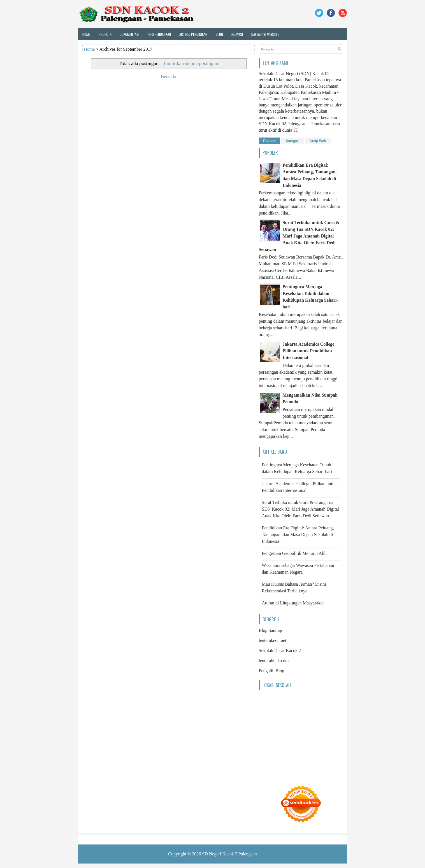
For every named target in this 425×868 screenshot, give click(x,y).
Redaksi (237, 34)
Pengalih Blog (272, 671)
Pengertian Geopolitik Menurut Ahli (294, 553)
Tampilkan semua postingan (190, 63)
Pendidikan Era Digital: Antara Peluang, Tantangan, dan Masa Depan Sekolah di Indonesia (298, 535)
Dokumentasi (129, 34)
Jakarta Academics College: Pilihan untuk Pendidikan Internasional (309, 351)
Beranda (168, 76)
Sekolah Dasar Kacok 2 (280, 651)
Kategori (293, 141)
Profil (107, 32)
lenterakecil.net (273, 640)
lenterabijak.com (274, 661)
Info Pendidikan (159, 34)
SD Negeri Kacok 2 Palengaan (229, 854)
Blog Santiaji (271, 630)
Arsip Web (318, 141)
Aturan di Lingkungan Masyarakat (293, 603)
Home (86, 34)
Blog (219, 34)
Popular (270, 141)
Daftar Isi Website (265, 34)
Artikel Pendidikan (193, 34)
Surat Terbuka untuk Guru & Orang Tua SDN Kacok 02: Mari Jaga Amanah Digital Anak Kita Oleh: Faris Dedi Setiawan (299, 236)
